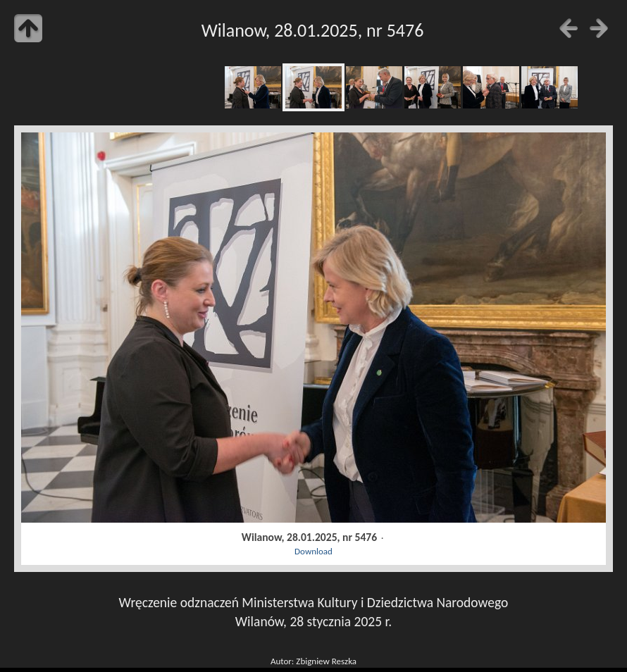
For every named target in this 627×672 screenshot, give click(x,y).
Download (313, 551)
